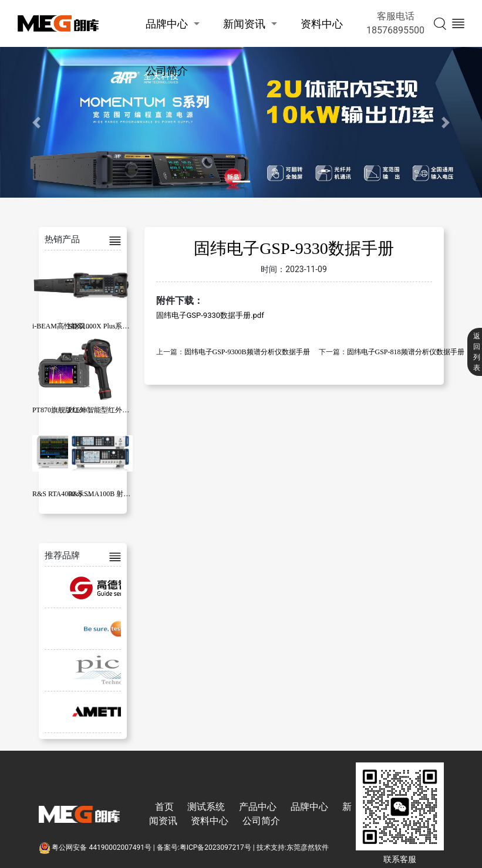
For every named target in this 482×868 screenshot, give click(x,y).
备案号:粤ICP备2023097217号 (204, 847)
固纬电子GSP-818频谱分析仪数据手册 (406, 352)
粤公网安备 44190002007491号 (96, 847)
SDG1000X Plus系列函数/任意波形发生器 (132, 326)
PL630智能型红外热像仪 (106, 410)
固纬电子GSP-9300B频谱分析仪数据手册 (247, 352)
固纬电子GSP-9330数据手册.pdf (210, 315)
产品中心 (258, 807)
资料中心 (322, 24)
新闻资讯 (244, 24)
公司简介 (167, 71)
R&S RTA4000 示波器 (65, 494)
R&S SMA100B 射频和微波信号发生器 (127, 494)
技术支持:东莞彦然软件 (293, 847)
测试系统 (206, 807)
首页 (164, 807)
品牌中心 (167, 24)
